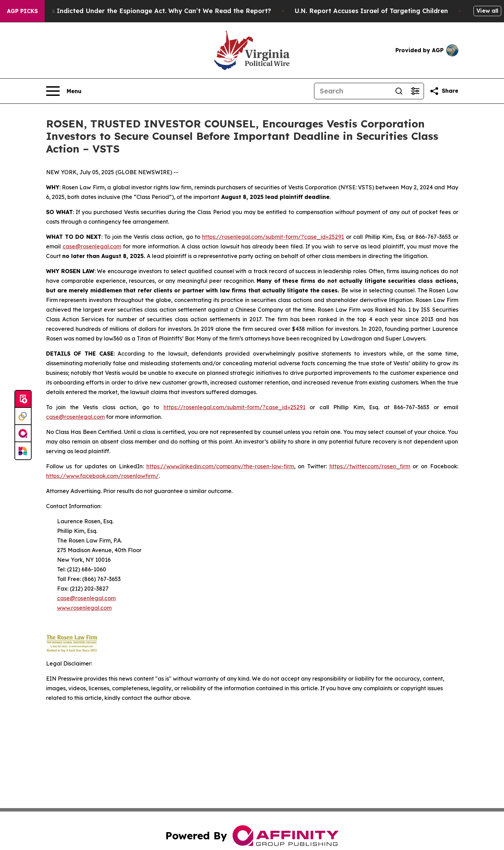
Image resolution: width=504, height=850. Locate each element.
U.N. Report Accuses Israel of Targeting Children (376, 11)
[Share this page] (444, 91)
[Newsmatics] (23, 451)
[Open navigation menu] (64, 91)
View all (487, 11)
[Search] (352, 91)
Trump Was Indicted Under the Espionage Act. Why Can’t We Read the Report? (150, 11)
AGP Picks (22, 11)
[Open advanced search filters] (415, 91)
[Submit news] (23, 399)
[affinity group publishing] (23, 434)
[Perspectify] (23, 416)
